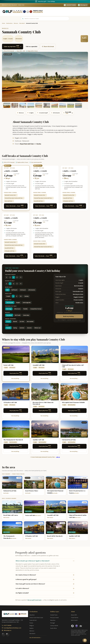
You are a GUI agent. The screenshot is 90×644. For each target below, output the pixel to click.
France (31, 623)
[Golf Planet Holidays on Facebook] (8, 635)
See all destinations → (36, 638)
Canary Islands (54, 626)
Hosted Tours (63, 11)
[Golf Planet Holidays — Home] (23, 11)
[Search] (45, 19)
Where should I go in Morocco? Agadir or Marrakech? (45, 561)
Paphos (31, 628)
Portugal (52, 623)
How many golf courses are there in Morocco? (45, 584)
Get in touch (74, 620)
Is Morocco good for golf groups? (45, 579)
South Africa (53, 628)
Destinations (55, 11)
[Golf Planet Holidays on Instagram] (4, 635)
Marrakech (32, 633)
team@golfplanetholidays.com (12, 628)
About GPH (74, 615)
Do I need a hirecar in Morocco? (45, 575)
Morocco (32, 631)
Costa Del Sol (33, 620)
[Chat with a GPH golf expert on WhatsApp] (86, 640)
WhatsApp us (7, 630)
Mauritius (32, 615)
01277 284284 (7, 625)
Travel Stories (74, 11)
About (68, 11)
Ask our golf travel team (34, 600)
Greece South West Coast (36, 618)
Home (47, 11)
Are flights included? (45, 593)
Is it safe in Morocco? (45, 588)
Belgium (32, 626)
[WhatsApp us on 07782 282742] (83, 5)
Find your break (54, 618)
